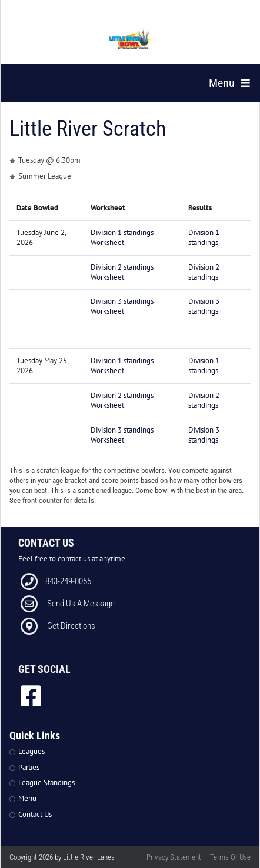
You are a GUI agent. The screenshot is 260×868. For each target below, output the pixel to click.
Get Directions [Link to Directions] (71, 626)
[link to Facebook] (31, 696)
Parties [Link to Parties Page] (29, 767)
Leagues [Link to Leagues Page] (31, 751)
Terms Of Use (230, 857)
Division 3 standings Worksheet (122, 306)
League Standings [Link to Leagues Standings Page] (46, 782)
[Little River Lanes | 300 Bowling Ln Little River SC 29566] (131, 41)
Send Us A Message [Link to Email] (81, 604)
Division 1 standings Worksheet (122, 237)
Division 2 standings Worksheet (122, 272)
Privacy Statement (174, 857)
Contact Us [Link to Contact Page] (35, 814)
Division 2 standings (204, 272)
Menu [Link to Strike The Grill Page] (27, 798)
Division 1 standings (204, 237)
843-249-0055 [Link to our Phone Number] (68, 581)
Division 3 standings (204, 306)
